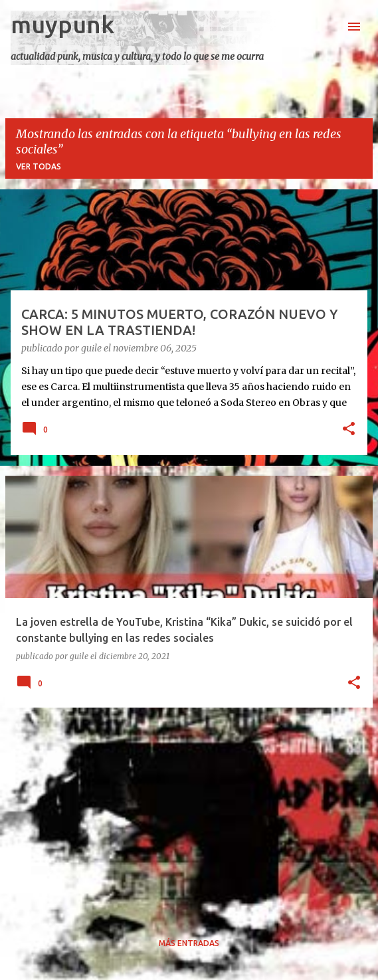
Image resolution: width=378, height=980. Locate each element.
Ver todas (39, 166)
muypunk (62, 24)
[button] (349, 430)
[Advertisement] (189, 811)
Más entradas (189, 943)
